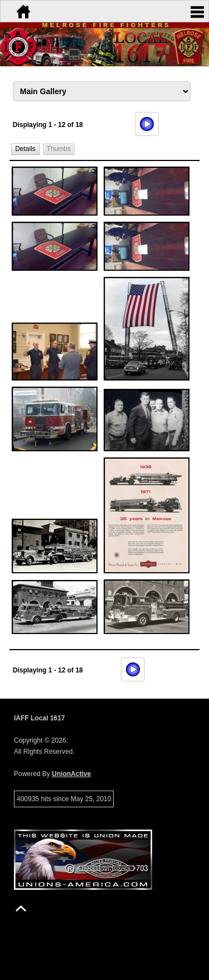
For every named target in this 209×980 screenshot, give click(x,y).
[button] (26, 148)
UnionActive (71, 774)
